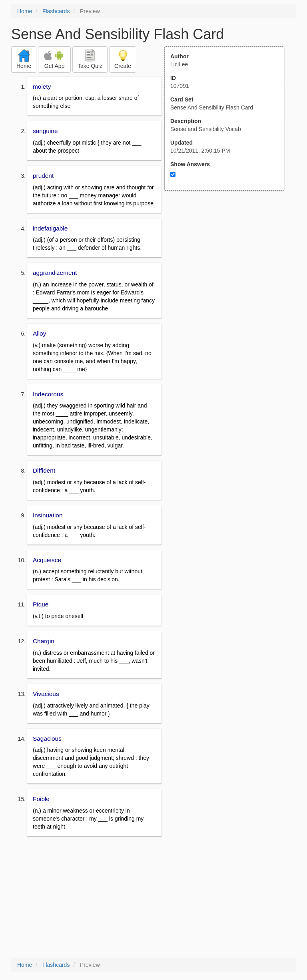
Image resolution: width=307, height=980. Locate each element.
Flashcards (56, 11)
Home (25, 11)
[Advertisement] (229, 269)
